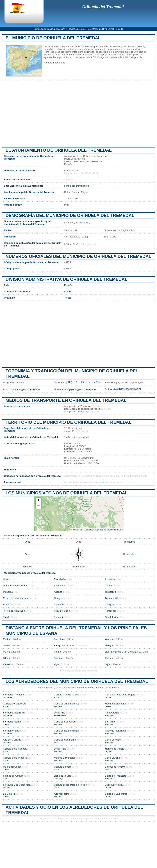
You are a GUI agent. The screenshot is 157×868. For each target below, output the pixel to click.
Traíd (6, 617)
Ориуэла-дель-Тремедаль (25, 389)
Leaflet (77, 530)
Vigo (56, 664)
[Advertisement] (78, 113)
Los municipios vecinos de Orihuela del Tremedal (67, 493)
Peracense (111, 611)
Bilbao (6, 658)
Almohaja (59, 617)
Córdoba (110, 658)
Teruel (68, 298)
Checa (108, 586)
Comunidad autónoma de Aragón (49, 29)
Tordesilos (129, 542)
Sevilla (7, 645)
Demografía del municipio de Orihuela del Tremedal (70, 215)
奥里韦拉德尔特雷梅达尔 (127, 389)
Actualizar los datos (54, 63)
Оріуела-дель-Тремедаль (82, 389)
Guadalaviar (111, 617)
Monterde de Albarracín (16, 598)
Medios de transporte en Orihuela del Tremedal (66, 400)
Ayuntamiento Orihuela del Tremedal (106, 29)
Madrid (7, 639)
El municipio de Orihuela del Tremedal (53, 38)
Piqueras (8, 592)
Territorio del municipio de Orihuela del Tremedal (69, 422)
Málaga (109, 645)
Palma (57, 652)
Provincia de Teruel (77, 29)
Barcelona (59, 639)
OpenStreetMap (103, 530)
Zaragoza (59, 645)
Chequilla (110, 604)
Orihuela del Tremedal (103, 7)
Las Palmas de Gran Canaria (121, 652)
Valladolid (8, 664)
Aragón (68, 291)
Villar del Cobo (62, 611)
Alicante (58, 658)
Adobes (58, 592)
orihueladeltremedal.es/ (77, 186)
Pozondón (59, 604)
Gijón (108, 664)
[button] (38, 501)
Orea (28, 542)
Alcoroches (60, 586)
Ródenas (8, 604)
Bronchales (129, 554)
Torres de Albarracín (14, 611)
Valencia (109, 639)
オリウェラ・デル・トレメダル (83, 382)
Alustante (110, 579)
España (68, 285)
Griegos (28, 567)
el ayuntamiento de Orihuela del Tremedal (59, 150)
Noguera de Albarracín (15, 586)
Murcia (7, 652)
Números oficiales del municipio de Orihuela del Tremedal (78, 256)
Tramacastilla (112, 598)
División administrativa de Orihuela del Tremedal (66, 279)
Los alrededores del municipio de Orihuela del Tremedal (77, 681)
